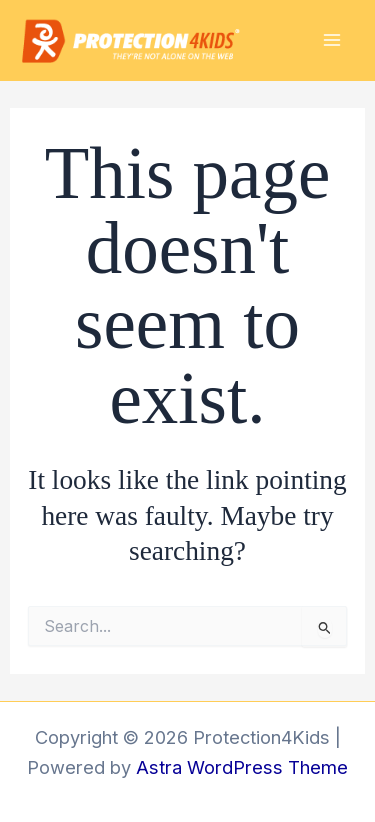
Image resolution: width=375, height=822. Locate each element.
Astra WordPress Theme (242, 767)
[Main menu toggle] (332, 41)
